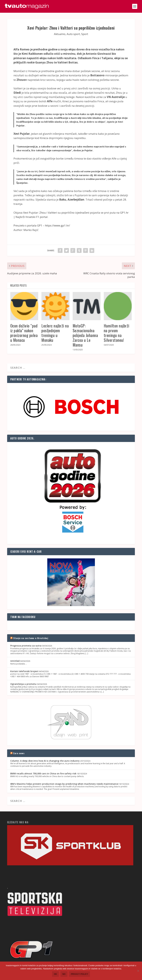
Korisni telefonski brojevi (24, 671)
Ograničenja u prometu (23, 684)
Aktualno (60, 34)
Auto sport (73, 34)
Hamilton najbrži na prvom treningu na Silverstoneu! (117, 333)
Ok (56, 974)
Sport (85, 34)
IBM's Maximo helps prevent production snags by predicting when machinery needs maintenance (64, 784)
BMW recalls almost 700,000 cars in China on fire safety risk (43, 773)
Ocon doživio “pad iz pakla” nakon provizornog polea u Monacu (24, 333)
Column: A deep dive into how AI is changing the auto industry (45, 761)
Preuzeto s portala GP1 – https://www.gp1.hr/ (42, 225)
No (64, 974)
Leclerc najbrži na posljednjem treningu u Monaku (55, 333)
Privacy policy (80, 974)
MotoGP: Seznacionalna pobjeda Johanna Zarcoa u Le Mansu (85, 335)
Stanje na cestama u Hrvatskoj (31, 638)
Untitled (15, 661)
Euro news (19, 753)
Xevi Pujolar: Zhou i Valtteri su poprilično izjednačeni (56, 213)
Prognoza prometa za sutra (26, 646)
